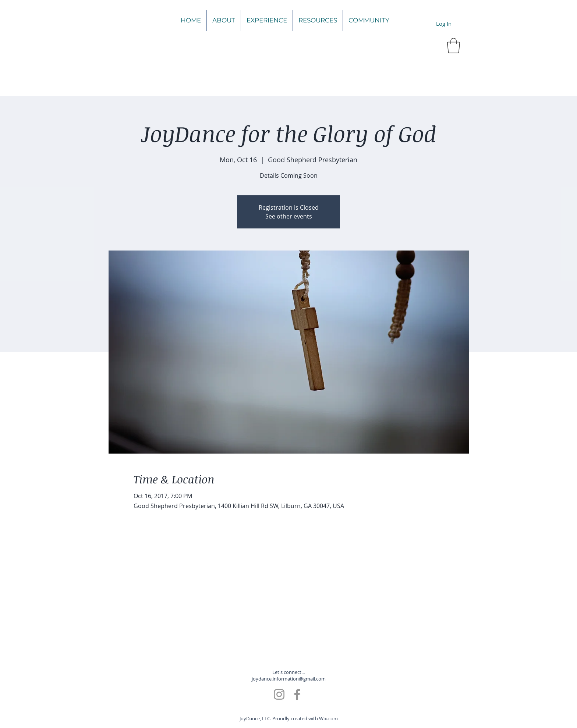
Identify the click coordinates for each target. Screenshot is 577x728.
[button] (454, 46)
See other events (289, 216)
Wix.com (328, 718)
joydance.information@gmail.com (289, 679)
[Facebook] (297, 694)
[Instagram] (279, 694)
